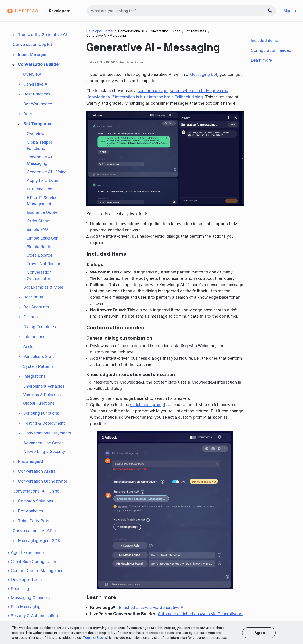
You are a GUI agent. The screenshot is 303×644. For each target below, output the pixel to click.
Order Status (38, 229)
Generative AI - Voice (47, 180)
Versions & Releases (42, 402)
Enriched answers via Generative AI (152, 607)
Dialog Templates (40, 334)
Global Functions (39, 411)
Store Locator (40, 263)
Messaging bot (203, 74)
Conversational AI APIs (34, 538)
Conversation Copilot (32, 52)
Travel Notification (44, 271)
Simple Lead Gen (43, 246)
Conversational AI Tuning (36, 499)
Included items (264, 40)
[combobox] (181, 11)
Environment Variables (44, 394)
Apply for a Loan (42, 188)
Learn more (261, 60)
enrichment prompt (148, 405)
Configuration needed (271, 50)
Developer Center (100, 31)
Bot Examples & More (43, 295)
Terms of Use (93, 638)
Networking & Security (44, 459)
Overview (32, 82)
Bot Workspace (38, 112)
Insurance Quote (42, 220)
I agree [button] (259, 633)
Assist (29, 354)
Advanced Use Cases (43, 451)
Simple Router (40, 254)
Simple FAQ (37, 237)
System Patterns (38, 374)
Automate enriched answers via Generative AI (200, 614)
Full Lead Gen (40, 197)
